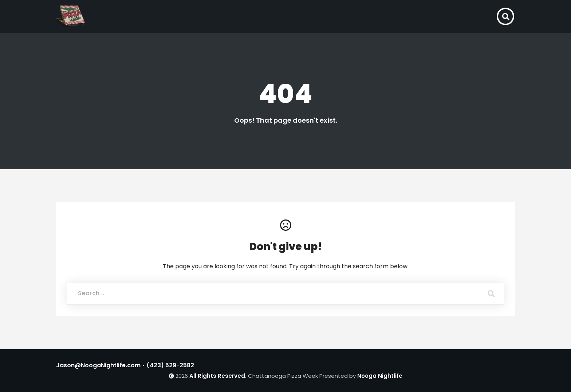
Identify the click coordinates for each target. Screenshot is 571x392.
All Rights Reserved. (218, 376)
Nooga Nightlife (380, 376)
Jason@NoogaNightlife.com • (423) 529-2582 (125, 365)
